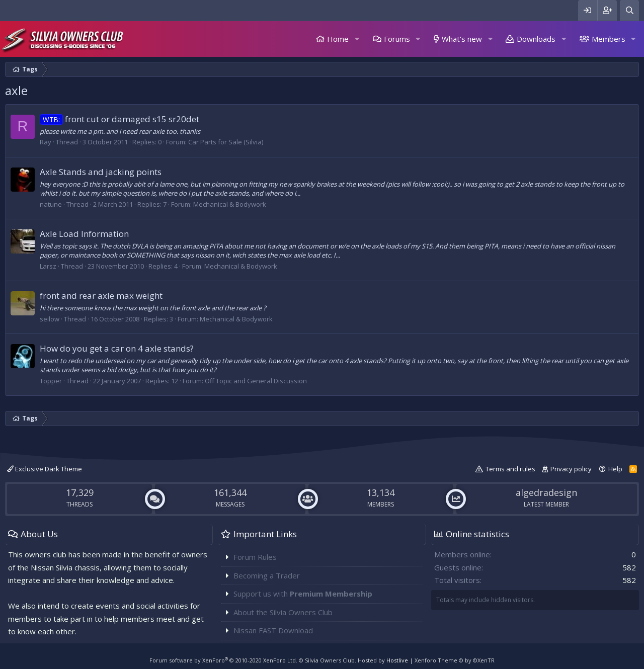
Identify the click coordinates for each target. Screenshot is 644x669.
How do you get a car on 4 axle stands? (117, 348)
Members (609, 39)
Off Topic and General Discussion (256, 381)
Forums (397, 39)
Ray (46, 142)
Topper (51, 381)
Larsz (48, 266)
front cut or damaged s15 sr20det (119, 119)
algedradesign (546, 492)
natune (51, 204)
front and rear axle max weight (101, 296)
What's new (462, 39)
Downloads (536, 39)
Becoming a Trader (267, 575)
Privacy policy (571, 469)
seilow (50, 319)
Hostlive (397, 660)
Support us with (303, 594)
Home (338, 39)
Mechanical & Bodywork (230, 204)
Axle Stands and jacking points (101, 172)
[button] (357, 39)
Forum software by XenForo (223, 660)
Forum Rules (255, 557)
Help (615, 469)
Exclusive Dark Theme (45, 469)
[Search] (629, 10)
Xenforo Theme (455, 660)
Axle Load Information (84, 234)
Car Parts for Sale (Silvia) (226, 142)
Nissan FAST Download (273, 630)
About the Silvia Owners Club (283, 612)
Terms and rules (510, 469)
